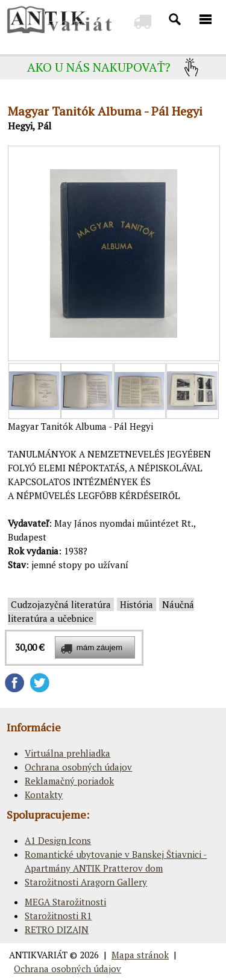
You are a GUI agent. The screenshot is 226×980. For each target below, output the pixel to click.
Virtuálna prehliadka (67, 753)
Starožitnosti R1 (58, 916)
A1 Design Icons (58, 840)
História (137, 604)
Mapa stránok (140, 955)
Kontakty (44, 795)
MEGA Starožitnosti (65, 902)
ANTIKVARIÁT (38, 955)
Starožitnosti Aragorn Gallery (86, 882)
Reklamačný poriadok (69, 781)
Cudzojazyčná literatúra (61, 604)
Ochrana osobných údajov (78, 767)
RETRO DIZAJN (57, 929)
